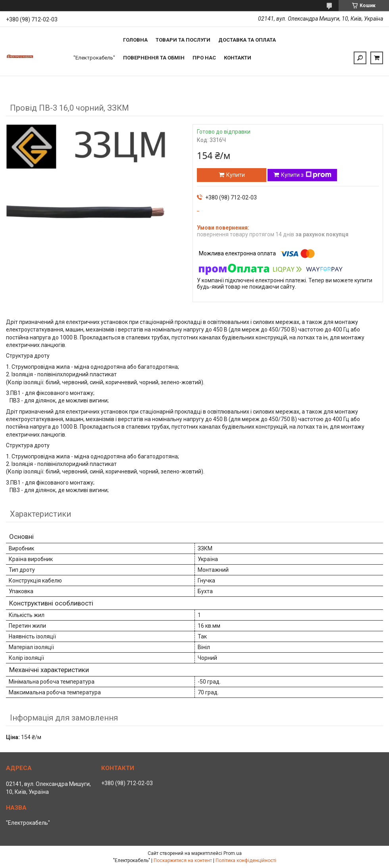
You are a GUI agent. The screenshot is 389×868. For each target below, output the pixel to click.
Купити (236, 175)
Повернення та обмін (154, 58)
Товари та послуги (183, 40)
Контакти (238, 58)
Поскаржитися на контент (183, 860)
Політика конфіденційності (246, 860)
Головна (135, 40)
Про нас (204, 58)
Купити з (306, 175)
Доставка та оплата (247, 40)
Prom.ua (233, 853)
